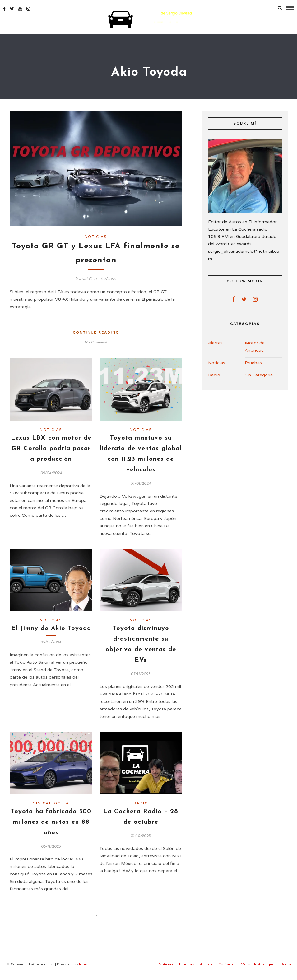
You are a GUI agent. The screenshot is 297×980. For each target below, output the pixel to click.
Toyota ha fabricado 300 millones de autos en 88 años (51, 822)
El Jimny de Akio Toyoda (51, 628)
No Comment (96, 342)
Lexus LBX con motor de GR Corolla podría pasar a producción (51, 448)
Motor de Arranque (255, 346)
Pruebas (253, 362)
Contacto (226, 964)
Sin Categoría (51, 803)
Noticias (96, 236)
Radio (141, 803)
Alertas (215, 342)
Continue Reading (96, 332)
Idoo (83, 964)
